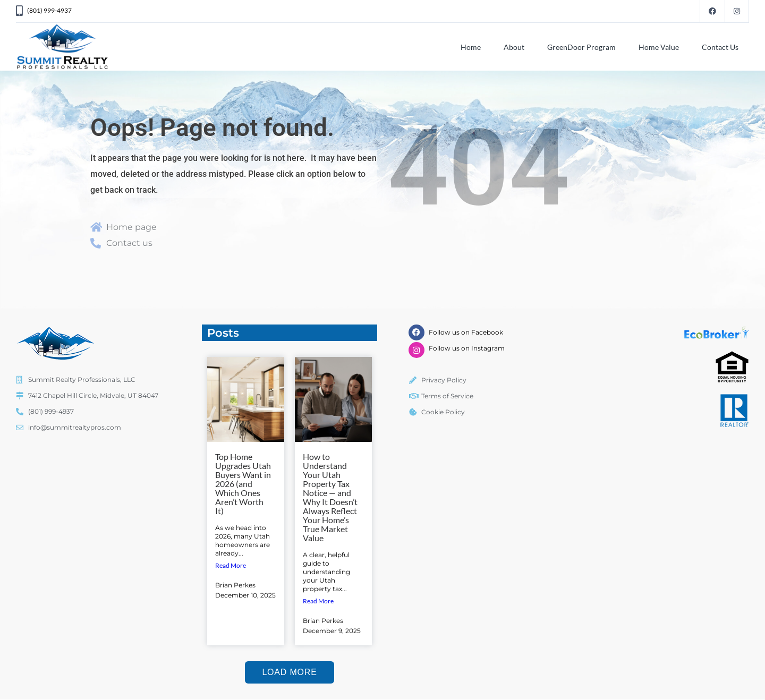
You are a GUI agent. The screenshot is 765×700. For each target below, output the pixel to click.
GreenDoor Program (581, 47)
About (514, 47)
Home (471, 47)
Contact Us (720, 47)
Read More (231, 565)
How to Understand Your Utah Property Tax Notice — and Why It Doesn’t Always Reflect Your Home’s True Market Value (330, 497)
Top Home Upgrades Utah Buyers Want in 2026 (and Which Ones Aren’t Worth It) (243, 484)
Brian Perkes (235, 585)
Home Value (659, 47)
